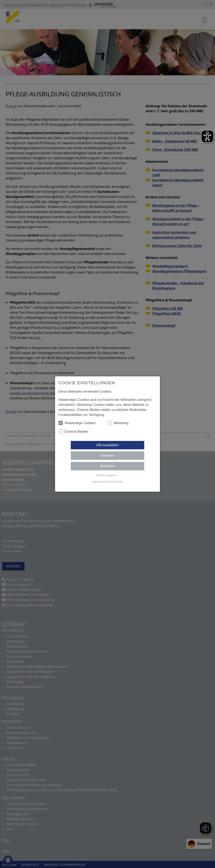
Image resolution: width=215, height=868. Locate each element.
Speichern (107, 466)
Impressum (99, 482)
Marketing (118, 423)
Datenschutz (115, 482)
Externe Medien (73, 431)
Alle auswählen (107, 445)
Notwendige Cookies (77, 423)
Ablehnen (107, 456)
